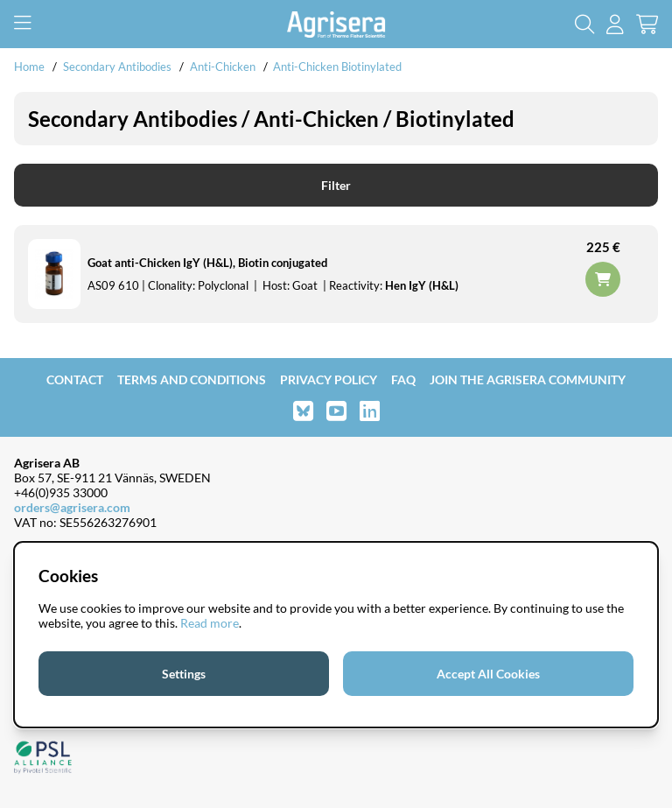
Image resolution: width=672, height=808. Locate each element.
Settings (184, 674)
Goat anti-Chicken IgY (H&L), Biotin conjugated (207, 263)
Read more (210, 623)
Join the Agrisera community (528, 379)
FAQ (403, 379)
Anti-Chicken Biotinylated (337, 67)
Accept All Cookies (488, 674)
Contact (75, 379)
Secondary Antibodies (117, 67)
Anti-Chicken (224, 67)
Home (29, 67)
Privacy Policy (329, 379)
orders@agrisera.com (72, 507)
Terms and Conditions (192, 379)
